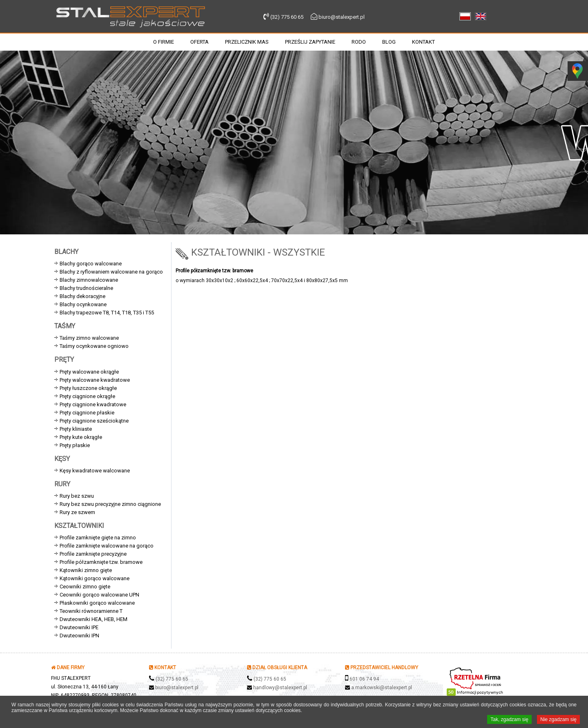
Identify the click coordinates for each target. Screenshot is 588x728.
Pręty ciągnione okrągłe (87, 396)
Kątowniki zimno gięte (86, 570)
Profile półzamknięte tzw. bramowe (101, 562)
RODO (359, 42)
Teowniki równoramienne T (91, 611)
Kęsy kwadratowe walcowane (95, 471)
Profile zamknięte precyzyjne (93, 554)
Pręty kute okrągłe (81, 437)
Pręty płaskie (75, 445)
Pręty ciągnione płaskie (87, 413)
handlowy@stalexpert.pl (280, 688)
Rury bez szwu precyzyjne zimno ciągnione (110, 504)
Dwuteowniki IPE (79, 627)
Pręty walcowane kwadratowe (95, 380)
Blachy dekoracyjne (82, 296)
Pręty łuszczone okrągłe (88, 388)
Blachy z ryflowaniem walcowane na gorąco (111, 272)
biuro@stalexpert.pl (342, 17)
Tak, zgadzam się (509, 720)
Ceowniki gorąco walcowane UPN (99, 595)
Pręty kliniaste (76, 429)
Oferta (199, 42)
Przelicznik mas (247, 42)
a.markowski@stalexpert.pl (382, 688)
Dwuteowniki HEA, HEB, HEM (94, 619)
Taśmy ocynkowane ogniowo (94, 346)
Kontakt (423, 42)
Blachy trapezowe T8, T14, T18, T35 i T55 (107, 313)
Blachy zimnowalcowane (89, 280)
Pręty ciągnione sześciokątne (94, 421)
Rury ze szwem (77, 512)
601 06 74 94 (364, 679)
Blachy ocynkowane (83, 304)
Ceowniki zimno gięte (85, 587)
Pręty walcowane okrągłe (89, 372)
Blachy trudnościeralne (86, 288)
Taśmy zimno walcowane (89, 338)
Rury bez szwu (77, 496)
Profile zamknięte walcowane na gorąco (107, 546)
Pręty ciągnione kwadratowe (93, 404)
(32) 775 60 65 (287, 17)
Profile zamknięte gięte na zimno (98, 538)
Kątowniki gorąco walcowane (95, 578)
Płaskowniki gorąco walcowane (97, 603)
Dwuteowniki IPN (79, 636)
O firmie (164, 42)
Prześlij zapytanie (310, 42)
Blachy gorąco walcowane (91, 264)
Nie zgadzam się (558, 720)
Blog (389, 42)
